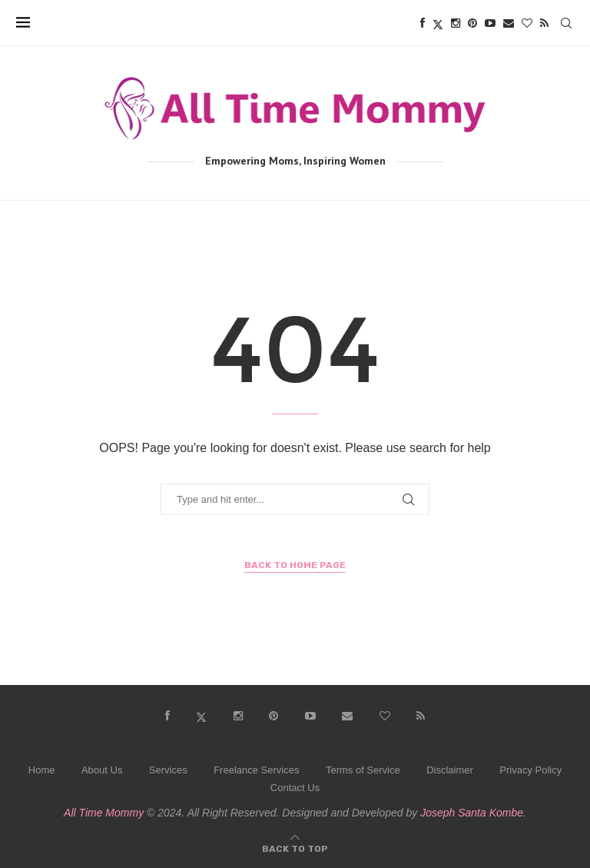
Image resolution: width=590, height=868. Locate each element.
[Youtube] (490, 23)
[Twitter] (438, 23)
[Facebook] (423, 23)
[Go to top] (295, 848)
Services (168, 770)
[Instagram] (456, 23)
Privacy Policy (530, 770)
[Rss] (544, 23)
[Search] (566, 23)
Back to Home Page (295, 565)
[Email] (509, 23)
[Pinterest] (472, 23)
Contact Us (295, 788)
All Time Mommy (104, 813)
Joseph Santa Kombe (472, 813)
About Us (102, 770)
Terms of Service (363, 770)
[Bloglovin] (527, 23)
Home (42, 770)
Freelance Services (256, 770)
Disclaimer (450, 770)
